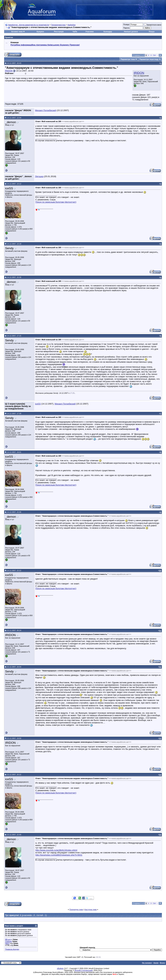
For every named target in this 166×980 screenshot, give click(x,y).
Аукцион (40, 32)
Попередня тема (76, 909)
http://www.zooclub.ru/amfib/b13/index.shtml (56, 850)
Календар (108, 32)
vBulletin (60, 968)
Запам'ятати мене (153, 25)
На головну (147, 963)
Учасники (90, 32)
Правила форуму (12, 949)
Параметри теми (128, 59)
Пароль (126, 28)
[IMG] (7, 943)
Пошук (152, 32)
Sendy (9, 248)
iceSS (9, 188)
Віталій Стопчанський (84, 970)
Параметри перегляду (149, 59)
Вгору (162, 963)
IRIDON (139, 73)
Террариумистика (58, 25)
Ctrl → (155, 55)
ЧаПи (75, 32)
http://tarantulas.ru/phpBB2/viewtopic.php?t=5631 (59, 855)
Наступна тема (91, 909)
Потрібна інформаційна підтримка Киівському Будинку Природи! (45, 45)
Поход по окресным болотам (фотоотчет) (56, 202)
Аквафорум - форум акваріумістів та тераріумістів (29, 25)
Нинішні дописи (131, 32)
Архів (156, 963)
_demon (11, 122)
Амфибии (72, 25)
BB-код (8, 939)
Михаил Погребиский (46, 110)
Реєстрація (59, 32)
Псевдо (126, 24)
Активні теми (17, 32)
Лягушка (39, 176)
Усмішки (9, 941)
